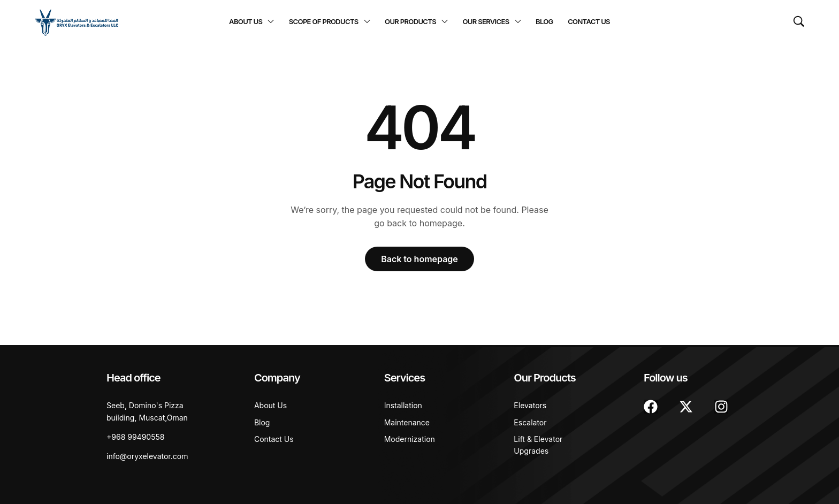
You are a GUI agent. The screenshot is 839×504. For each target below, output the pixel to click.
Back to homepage (419, 259)
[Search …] (799, 21)
